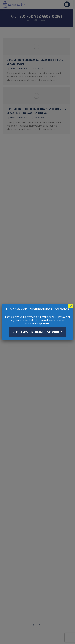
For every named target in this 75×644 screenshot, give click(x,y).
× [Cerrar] (71, 306)
